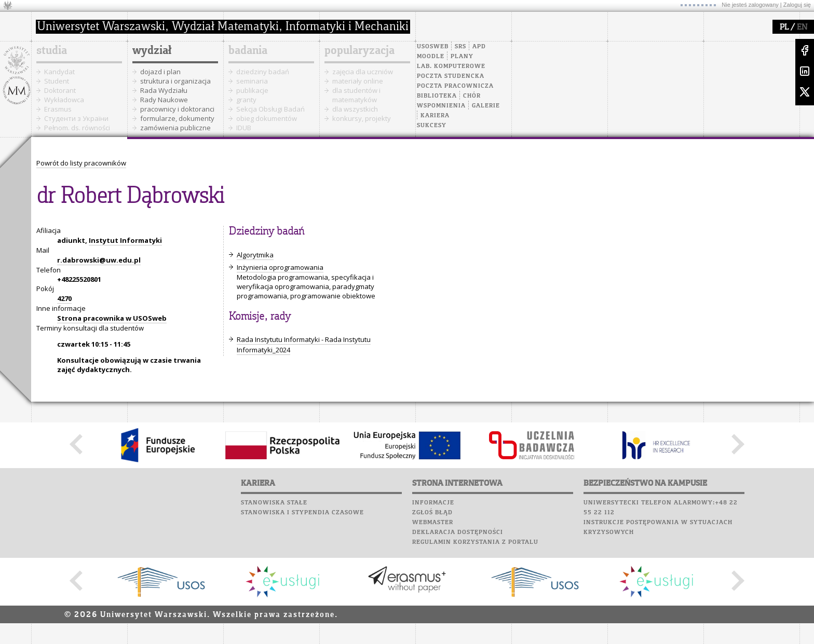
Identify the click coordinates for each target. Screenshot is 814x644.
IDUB (244, 128)
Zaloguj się (797, 5)
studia (52, 51)
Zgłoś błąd (432, 513)
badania (248, 51)
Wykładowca (64, 100)
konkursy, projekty (362, 118)
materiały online (358, 81)
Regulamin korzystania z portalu (475, 542)
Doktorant (60, 90)
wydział (152, 51)
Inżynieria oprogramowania (280, 267)
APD (479, 47)
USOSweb (433, 47)
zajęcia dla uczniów (363, 72)
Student (57, 81)
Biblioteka (437, 96)
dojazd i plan (160, 72)
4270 (64, 298)
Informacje (433, 503)
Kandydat (59, 72)
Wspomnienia (441, 106)
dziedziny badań (263, 72)
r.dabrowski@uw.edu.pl (99, 260)
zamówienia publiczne (175, 128)
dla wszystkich (355, 109)
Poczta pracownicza (455, 86)
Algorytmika (255, 255)
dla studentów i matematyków (356, 95)
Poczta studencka (451, 76)
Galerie (486, 106)
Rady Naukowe (164, 100)
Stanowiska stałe (274, 503)
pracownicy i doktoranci (177, 109)
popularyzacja (359, 51)
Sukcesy (432, 126)
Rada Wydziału (164, 90)
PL (784, 28)
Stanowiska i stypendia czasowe (302, 513)
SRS (460, 47)
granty (246, 100)
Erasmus (58, 109)
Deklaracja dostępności (458, 532)
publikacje (252, 90)
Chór (472, 96)
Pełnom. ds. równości (77, 128)
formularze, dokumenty (177, 118)
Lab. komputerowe (451, 66)
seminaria (252, 81)
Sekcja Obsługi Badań (270, 109)
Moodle (431, 57)
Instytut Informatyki (125, 240)
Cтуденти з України (76, 118)
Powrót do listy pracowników (81, 163)
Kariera (435, 116)
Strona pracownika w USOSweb (112, 318)
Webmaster (433, 523)
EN (802, 28)
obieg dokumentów (267, 118)
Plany (462, 57)
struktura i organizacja (175, 81)
